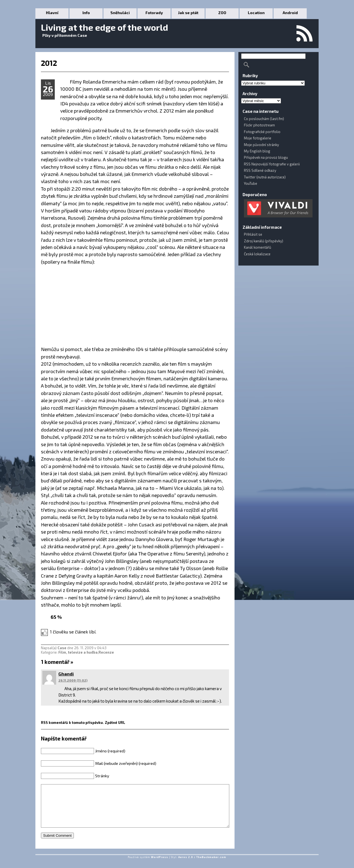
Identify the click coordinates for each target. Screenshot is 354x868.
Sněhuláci (120, 13)
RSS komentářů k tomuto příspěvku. (72, 723)
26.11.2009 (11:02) (73, 680)
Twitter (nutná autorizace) (265, 177)
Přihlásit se (253, 234)
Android (290, 13)
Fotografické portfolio (262, 132)
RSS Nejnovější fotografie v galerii (272, 164)
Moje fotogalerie (258, 138)
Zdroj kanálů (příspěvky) (264, 241)
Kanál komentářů (257, 247)
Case (62, 648)
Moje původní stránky (261, 145)
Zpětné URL (115, 723)
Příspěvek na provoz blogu (266, 157)
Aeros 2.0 (186, 865)
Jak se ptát (188, 13)
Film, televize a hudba (78, 652)
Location (256, 13)
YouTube (251, 183)
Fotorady (154, 13)
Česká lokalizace (257, 254)
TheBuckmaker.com (211, 865)
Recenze (106, 652)
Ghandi (66, 674)
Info (86, 13)
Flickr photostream (259, 125)
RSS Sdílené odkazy (260, 170)
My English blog (257, 151)
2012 (49, 63)
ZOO (222, 13)
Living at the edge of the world (105, 27)
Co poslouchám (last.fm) (264, 119)
